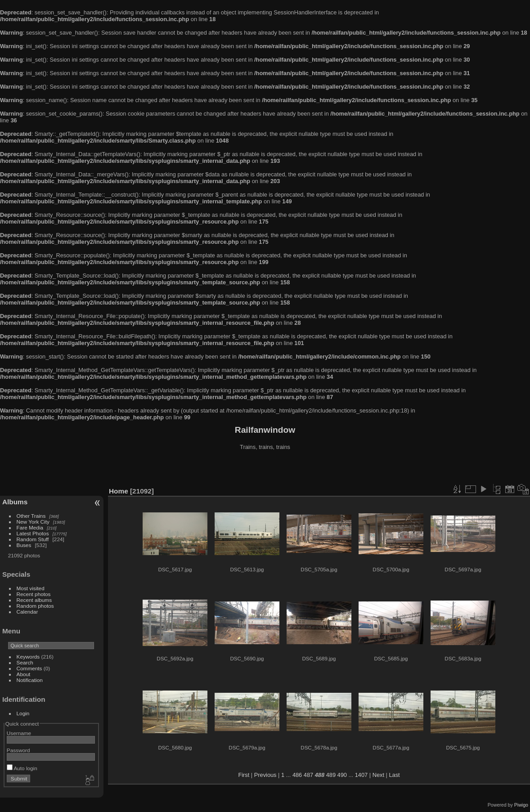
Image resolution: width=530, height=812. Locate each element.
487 (308, 775)
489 (331, 775)
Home (119, 491)
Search (25, 662)
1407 (361, 775)
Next (378, 775)
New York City (33, 522)
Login (23, 713)
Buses (24, 545)
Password (18, 750)
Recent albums (34, 600)
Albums (15, 502)
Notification (30, 680)
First (244, 775)
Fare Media (30, 527)
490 (342, 775)
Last (394, 775)
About (24, 674)
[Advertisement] (265, 470)
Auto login (22, 768)
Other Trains (31, 516)
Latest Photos (33, 533)
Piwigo (521, 805)
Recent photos (34, 594)
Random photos (35, 606)
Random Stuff (33, 539)
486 (297, 775)
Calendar (27, 612)
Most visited (31, 588)
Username (19, 733)
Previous (265, 775)
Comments (29, 668)
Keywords (28, 657)
